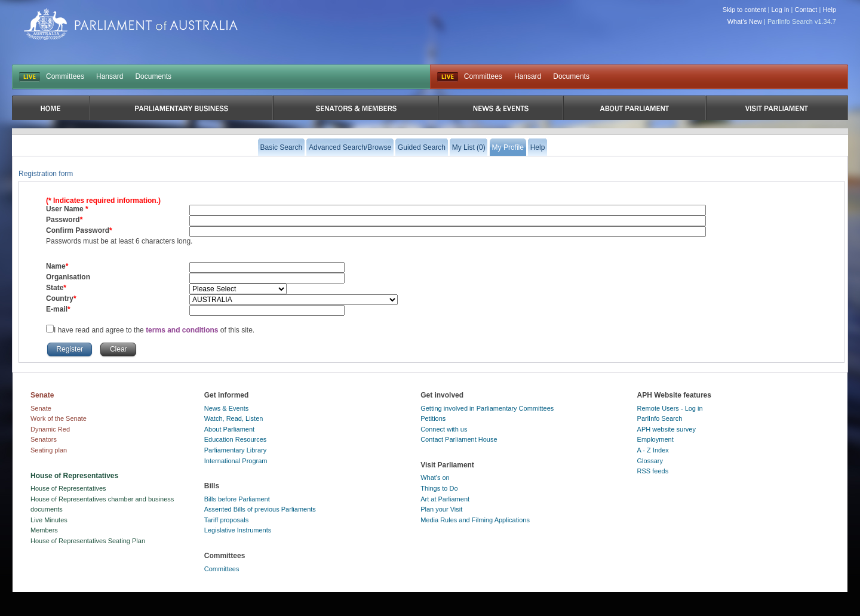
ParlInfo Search (660, 418)
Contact (806, 10)
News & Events (227, 408)
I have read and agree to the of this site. (154, 330)
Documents (153, 76)
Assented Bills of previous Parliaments (260, 509)
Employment (655, 439)
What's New (745, 21)
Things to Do (439, 488)
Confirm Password (78, 230)
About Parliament (229, 429)
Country (60, 298)
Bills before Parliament (237, 499)
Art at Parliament (445, 499)
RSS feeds (653, 471)
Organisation (68, 277)
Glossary (650, 461)
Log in (781, 10)
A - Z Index (653, 450)
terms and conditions (183, 330)
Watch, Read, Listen (234, 418)
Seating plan (49, 450)
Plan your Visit (441, 509)
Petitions (433, 418)
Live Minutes (49, 520)
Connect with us (444, 429)
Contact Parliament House (459, 439)
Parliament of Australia (131, 24)
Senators (44, 439)
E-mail (57, 309)
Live (448, 77)
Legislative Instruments (238, 530)
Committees (65, 76)
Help (829, 10)
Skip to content (744, 10)
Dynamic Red (50, 429)
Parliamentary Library (236, 450)
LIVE (30, 77)
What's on (435, 478)
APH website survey (666, 429)
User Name (66, 209)
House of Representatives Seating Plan (88, 541)
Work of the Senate (59, 418)
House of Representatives (68, 488)
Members (44, 530)
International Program (236, 461)
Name (56, 266)
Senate (41, 408)
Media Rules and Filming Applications (475, 520)
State (55, 288)
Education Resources (236, 439)
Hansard (110, 76)
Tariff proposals (226, 520)
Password (63, 220)
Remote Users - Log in (670, 408)
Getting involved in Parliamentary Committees (487, 408)
